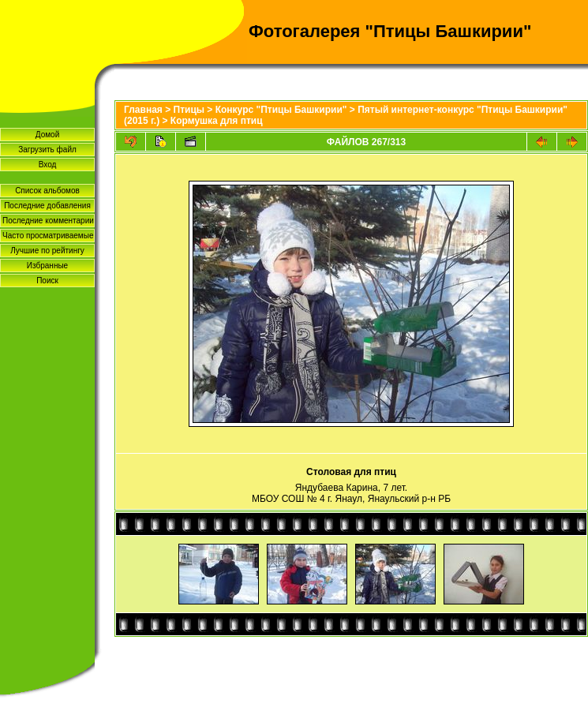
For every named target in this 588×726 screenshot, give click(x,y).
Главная (143, 110)
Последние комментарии (48, 221)
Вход (48, 165)
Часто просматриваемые (48, 236)
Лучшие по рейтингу (47, 251)
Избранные (47, 266)
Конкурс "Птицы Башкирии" (281, 110)
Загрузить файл (47, 150)
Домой (47, 135)
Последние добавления (47, 206)
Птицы (189, 110)
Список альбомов (47, 191)
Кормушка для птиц (217, 121)
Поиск (47, 281)
